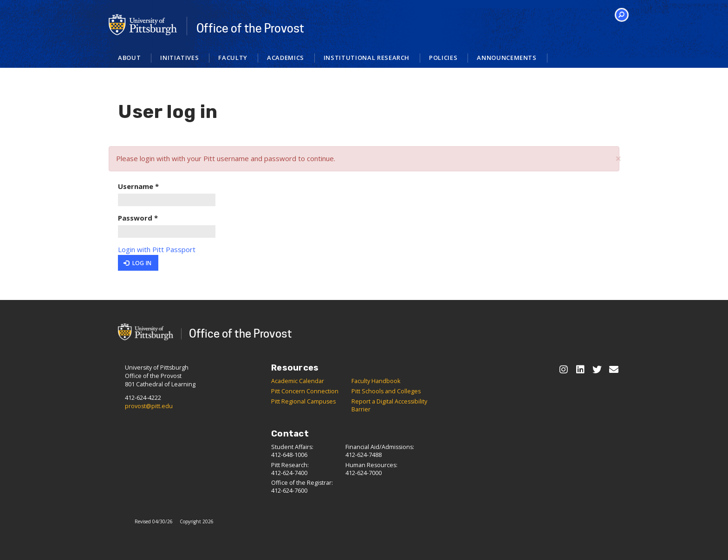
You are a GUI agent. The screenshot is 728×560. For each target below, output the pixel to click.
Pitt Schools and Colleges (386, 391)
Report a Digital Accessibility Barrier (389, 405)
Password (138, 218)
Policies (443, 58)
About (129, 58)
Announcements (507, 58)
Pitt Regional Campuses (303, 401)
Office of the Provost (250, 28)
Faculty (233, 58)
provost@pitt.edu (149, 406)
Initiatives (179, 58)
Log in (137, 263)
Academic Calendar (298, 381)
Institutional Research (367, 58)
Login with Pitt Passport (157, 249)
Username (138, 186)
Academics (286, 58)
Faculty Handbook (376, 381)
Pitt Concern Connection (305, 391)
